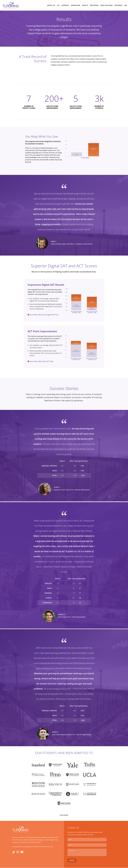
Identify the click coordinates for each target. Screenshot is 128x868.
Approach (65, 6)
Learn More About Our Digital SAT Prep (43, 315)
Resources (118, 6)
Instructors (76, 6)
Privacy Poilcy (49, 847)
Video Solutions (106, 6)
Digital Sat (51, 6)
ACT (58, 6)
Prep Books (94, 6)
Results (85, 6)
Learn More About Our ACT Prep (40, 362)
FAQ (126, 6)
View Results (64, 815)
